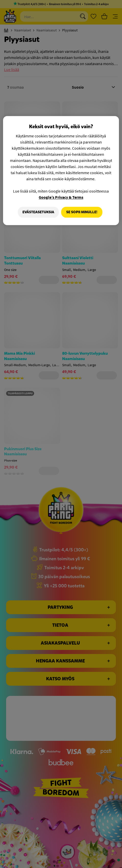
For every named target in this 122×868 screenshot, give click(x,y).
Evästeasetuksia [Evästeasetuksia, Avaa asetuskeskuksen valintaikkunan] (37, 212)
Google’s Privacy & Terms (61, 197)
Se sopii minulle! (82, 212)
